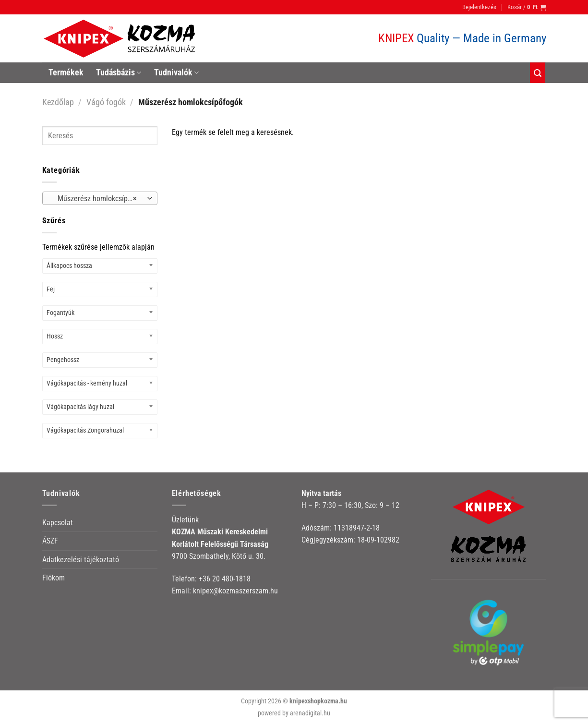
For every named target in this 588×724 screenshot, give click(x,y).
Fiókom (54, 578)
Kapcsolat (58, 523)
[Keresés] (538, 73)
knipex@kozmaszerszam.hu (235, 591)
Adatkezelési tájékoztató (81, 560)
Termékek (66, 72)
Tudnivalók (176, 72)
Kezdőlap (58, 102)
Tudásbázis (119, 72)
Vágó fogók (106, 102)
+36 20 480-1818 (225, 579)
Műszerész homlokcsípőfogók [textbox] (99, 199)
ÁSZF (50, 541)
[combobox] (100, 198)
